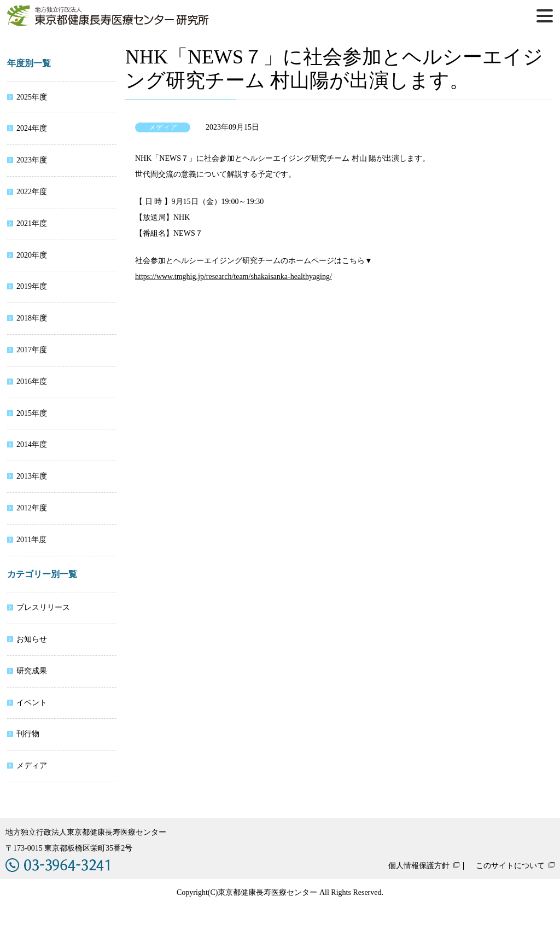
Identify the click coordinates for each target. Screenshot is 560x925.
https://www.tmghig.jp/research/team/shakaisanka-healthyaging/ (234, 277)
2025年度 (32, 97)
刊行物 (28, 734)
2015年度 (32, 413)
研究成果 (32, 671)
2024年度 (32, 128)
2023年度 (32, 160)
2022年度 (32, 192)
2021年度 (32, 223)
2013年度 (32, 476)
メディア (32, 766)
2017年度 (32, 350)
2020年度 (32, 255)
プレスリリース (43, 607)
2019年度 (32, 286)
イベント (32, 703)
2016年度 (32, 382)
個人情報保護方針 (419, 866)
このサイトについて (510, 866)
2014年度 (32, 444)
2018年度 (32, 318)
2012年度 (32, 508)
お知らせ (32, 639)
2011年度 (31, 540)
